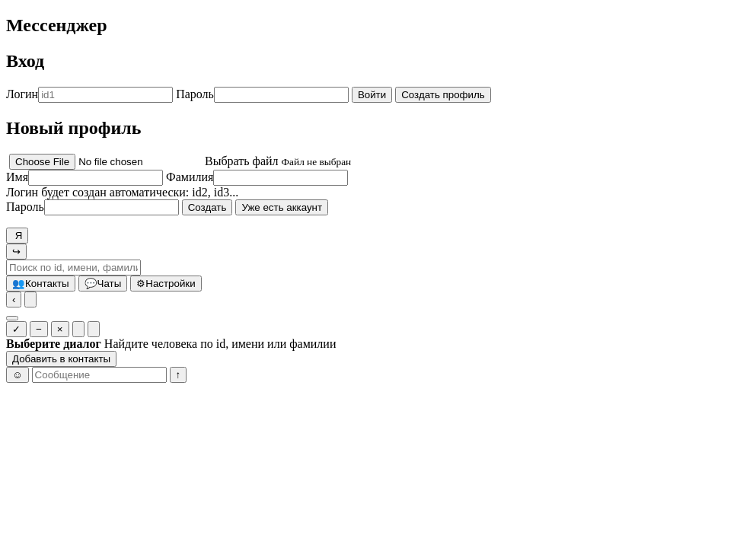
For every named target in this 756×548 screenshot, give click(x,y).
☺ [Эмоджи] (18, 375)
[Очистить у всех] (94, 329)
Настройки (166, 284)
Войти (372, 95)
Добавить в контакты (61, 359)
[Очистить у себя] (78, 329)
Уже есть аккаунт (282, 207)
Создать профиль (443, 95)
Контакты (41, 284)
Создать (207, 207)
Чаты (103, 284)
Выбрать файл (242, 161)
